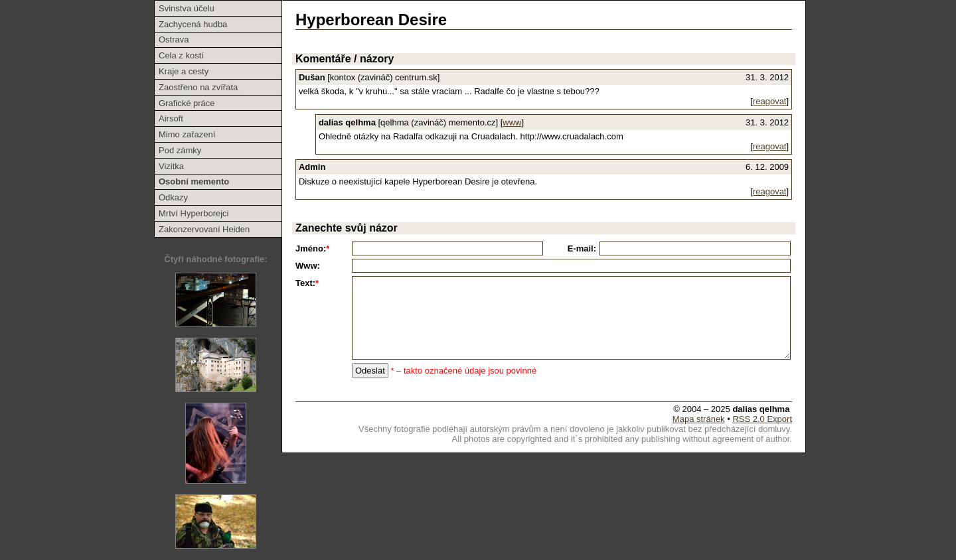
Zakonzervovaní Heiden (204, 229)
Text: (307, 283)
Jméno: (312, 248)
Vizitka (171, 166)
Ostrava (174, 39)
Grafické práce (187, 103)
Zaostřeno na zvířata (198, 87)
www (512, 122)
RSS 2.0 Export (762, 419)
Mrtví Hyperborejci (194, 213)
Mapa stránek (699, 419)
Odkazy (173, 197)
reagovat (770, 101)
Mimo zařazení (187, 134)
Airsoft (171, 118)
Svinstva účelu (187, 8)
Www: (308, 266)
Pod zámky (180, 150)
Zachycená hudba (193, 24)
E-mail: (582, 248)
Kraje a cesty (184, 71)
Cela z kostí (181, 55)
